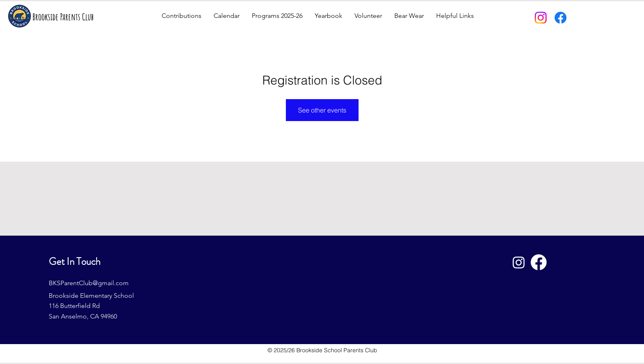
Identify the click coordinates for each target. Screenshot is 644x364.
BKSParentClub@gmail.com (89, 283)
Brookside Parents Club (63, 17)
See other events (322, 110)
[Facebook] (561, 18)
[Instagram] (541, 18)
